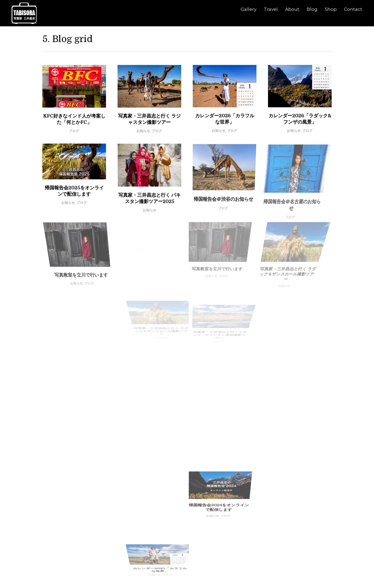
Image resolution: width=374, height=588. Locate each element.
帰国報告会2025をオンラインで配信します (80, 198)
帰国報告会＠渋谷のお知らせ (220, 191)
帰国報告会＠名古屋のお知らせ (285, 186)
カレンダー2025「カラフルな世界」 (209, 478)
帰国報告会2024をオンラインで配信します (193, 442)
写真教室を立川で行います (89, 253)
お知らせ (143, 131)
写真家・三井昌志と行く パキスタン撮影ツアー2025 (153, 203)
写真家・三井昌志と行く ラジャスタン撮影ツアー (149, 119)
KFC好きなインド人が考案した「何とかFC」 (74, 119)
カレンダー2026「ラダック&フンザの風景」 (297, 125)
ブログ (74, 131)
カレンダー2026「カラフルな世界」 (224, 120)
